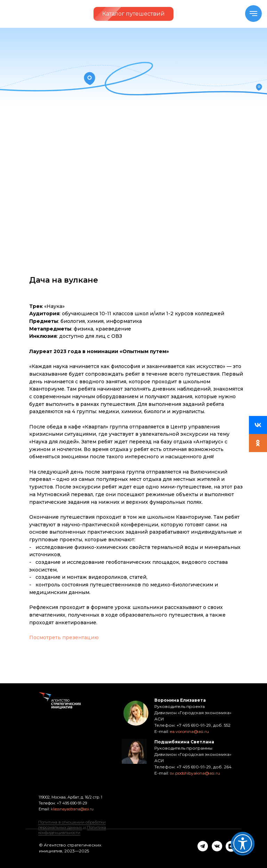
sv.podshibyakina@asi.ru (195, 773)
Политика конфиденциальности (72, 830)
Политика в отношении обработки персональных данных (72, 825)
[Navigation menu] (253, 14)
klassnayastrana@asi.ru (72, 809)
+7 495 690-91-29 (71, 803)
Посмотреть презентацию (64, 637)
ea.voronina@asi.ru (189, 731)
